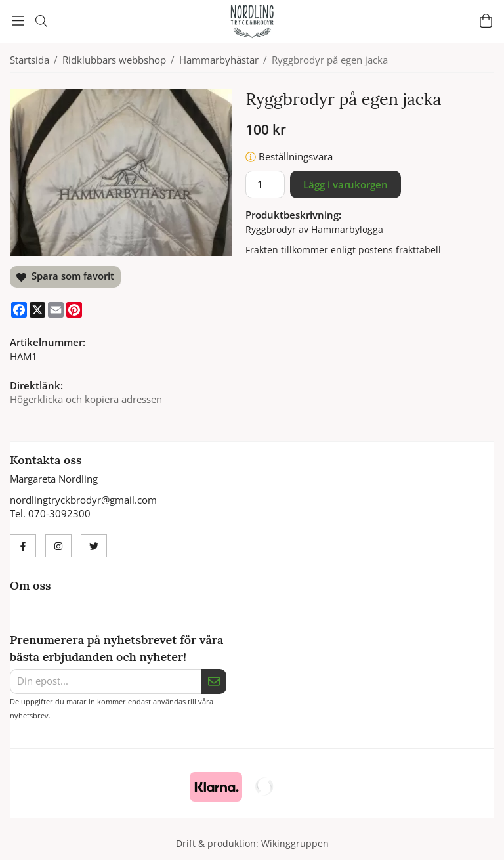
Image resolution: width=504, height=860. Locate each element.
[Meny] (18, 21)
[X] (37, 310)
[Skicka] (214, 681)
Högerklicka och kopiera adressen (86, 399)
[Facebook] (19, 310)
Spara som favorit (65, 276)
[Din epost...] (106, 681)
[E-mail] (56, 310)
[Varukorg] (486, 21)
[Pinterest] (74, 310)
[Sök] (41, 21)
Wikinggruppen (295, 844)
